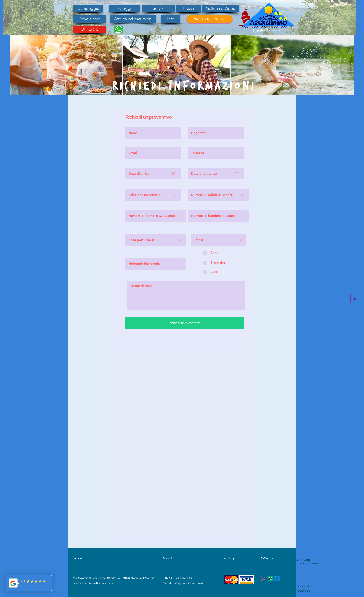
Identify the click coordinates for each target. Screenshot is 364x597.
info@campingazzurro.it (189, 583)
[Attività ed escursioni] (133, 19)
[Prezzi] (188, 8)
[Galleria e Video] (221, 8)
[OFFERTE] (90, 29)
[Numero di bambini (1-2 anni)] (218, 216)
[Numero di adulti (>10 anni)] (218, 195)
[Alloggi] (124, 8)
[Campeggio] (88, 8)
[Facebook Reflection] (277, 578)
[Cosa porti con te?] (156, 240)
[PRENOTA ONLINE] (210, 19)
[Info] (171, 19)
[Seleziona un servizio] (153, 195)
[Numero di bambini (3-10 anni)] (156, 216)
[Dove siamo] (90, 19)
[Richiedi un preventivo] (185, 323)
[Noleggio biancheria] (156, 264)
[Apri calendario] (174, 173)
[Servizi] (159, 8)
